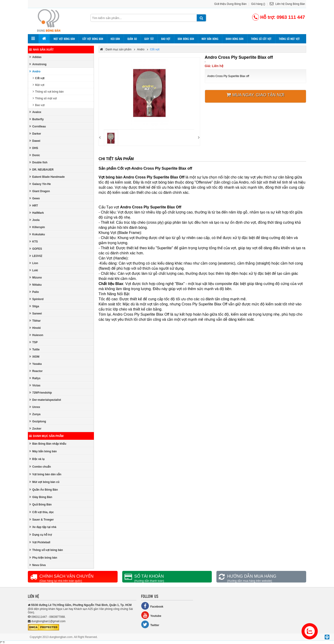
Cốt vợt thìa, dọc (42, 512)
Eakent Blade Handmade (47, 177)
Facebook (152, 606)
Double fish (38, 162)
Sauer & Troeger (42, 519)
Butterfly (36, 119)
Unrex (35, 407)
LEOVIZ (36, 256)
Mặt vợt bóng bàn (64, 39)
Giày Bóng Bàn (41, 497)
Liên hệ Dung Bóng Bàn (287, 4)
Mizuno (35, 277)
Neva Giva (37, 565)
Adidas (35, 57)
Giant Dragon (40, 191)
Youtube (151, 615)
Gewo (35, 198)
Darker (35, 134)
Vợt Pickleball (40, 542)
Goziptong (38, 421)
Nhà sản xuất (41, 50)
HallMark (37, 213)
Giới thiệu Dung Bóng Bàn (230, 4)
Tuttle (34, 349)
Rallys (35, 378)
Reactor (36, 371)
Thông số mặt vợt (289, 39)
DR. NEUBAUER (41, 170)
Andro (35, 71)
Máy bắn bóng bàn (43, 451)
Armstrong (38, 64)
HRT (34, 205)
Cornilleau (38, 126)
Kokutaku (37, 234)
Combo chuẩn (40, 467)
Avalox (35, 112)
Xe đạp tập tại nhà (43, 527)
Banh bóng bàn (235, 39)
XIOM (34, 357)
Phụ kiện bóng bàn (43, 558)
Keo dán (115, 39)
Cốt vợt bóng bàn (93, 39)
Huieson (36, 335)
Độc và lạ (37, 459)
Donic (35, 155)
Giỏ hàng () (258, 4)
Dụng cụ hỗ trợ (40, 535)
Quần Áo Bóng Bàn (43, 490)
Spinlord (36, 299)
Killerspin (37, 227)
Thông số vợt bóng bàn (48, 92)
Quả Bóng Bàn (40, 504)
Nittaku (35, 285)
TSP (33, 342)
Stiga (34, 306)
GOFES (36, 249)
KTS (34, 241)
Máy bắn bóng (210, 39)
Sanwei (35, 313)
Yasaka (35, 364)
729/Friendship (41, 393)
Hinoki (35, 328)
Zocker (35, 429)
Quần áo (132, 39)
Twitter (150, 624)
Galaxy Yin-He (40, 184)
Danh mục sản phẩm (46, 436)
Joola (34, 220)
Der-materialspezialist (45, 400)
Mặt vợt (39, 85)
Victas (35, 385)
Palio (34, 292)
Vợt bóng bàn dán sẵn (45, 474)
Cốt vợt (39, 78)
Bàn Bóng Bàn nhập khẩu (48, 444)
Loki (34, 270)
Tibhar (35, 321)
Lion (34, 263)
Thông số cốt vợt (261, 39)
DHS (34, 148)
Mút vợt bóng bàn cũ (44, 482)
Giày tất (149, 39)
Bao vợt (166, 39)
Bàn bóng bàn (186, 39)
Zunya (35, 414)
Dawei (35, 141)
